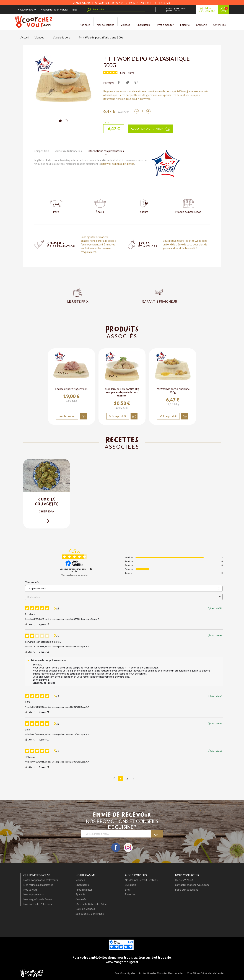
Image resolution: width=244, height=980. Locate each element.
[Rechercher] (119, 10)
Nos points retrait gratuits (54, 10)
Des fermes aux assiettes (38, 885)
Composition (41, 151)
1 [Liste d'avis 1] (120, 778)
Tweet (127, 83)
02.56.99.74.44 (184, 880)
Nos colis (85, 22)
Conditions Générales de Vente (205, 973)
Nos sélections (105, 22)
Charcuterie (143, 22)
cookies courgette (47, 501)
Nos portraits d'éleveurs (38, 904)
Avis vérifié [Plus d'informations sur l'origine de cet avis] (217, 608)
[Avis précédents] (114, 778)
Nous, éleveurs (25, 10)
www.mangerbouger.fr (122, 962)
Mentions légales (125, 973)
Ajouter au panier (147, 129)
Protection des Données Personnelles (161, 973)
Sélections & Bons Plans (90, 914)
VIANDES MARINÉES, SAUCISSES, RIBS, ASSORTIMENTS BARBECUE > (122, 3)
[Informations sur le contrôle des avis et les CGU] (91, 569)
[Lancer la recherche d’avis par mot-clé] (220, 597)
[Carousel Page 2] (66, 121)
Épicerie (80, 894)
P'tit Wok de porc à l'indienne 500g (173, 391)
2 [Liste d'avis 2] (127, 778)
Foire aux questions (187, 890)
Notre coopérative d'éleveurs (41, 880)
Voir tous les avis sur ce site (74, 575)
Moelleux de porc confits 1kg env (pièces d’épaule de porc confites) (122, 392)
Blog (75, 10)
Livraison (130, 885)
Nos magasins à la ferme (38, 899)
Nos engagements (34, 894)
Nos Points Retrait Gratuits (141, 880)
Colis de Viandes (85, 909)
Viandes (125, 22)
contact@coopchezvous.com (192, 885)
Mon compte (210, 10)
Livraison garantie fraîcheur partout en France (177, 10)
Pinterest (136, 83)
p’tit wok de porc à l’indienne (118, 164)
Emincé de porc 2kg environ (71, 389)
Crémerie (202, 22)
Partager (119, 83)
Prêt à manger (165, 22)
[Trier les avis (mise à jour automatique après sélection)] (124, 588)
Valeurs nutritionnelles (68, 151)
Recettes (130, 894)
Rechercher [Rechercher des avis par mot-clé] (122, 597)
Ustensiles (220, 22)
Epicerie (185, 22)
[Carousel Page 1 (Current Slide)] (60, 121)
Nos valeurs (30, 890)
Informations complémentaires (106, 151)
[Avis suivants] (133, 779)
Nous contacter (187, 875)
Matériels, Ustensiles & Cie (91, 904)
